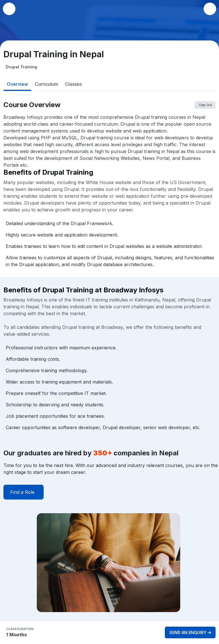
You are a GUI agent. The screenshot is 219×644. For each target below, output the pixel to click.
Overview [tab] (17, 84)
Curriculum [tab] (46, 84)
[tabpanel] (109, 361)
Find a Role (22, 492)
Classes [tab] (73, 84)
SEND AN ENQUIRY (190, 632)
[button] (210, 9)
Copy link (205, 105)
